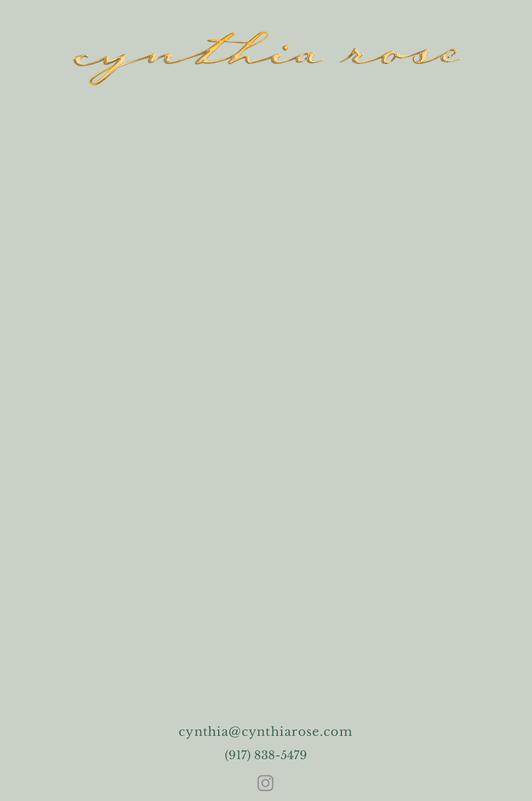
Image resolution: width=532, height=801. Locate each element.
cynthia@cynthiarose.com (265, 732)
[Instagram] (265, 783)
